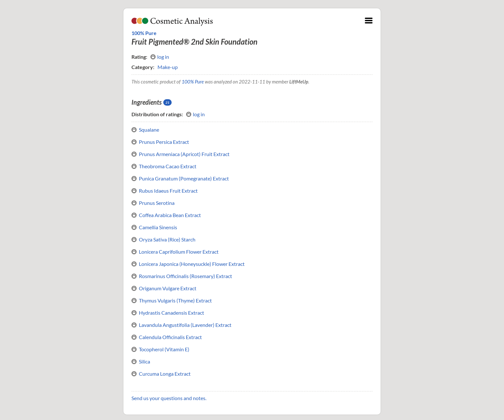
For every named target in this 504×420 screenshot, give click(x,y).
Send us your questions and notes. (169, 398)
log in (160, 57)
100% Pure (144, 33)
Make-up (168, 67)
